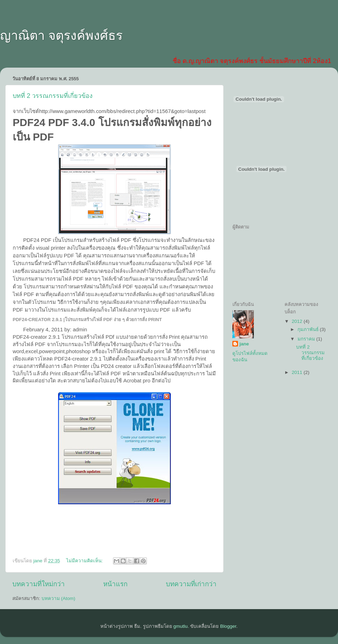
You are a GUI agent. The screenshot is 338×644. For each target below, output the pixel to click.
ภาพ (199, 287)
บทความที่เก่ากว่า (191, 584)
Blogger (228, 626)
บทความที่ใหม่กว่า (39, 584)
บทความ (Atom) (58, 598)
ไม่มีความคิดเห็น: (85, 561)
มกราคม (307, 339)
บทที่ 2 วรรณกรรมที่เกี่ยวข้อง (53, 96)
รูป (49, 256)
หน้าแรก (115, 584)
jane (244, 344)
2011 (298, 372)
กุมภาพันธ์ (309, 329)
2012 (298, 321)
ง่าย (94, 302)
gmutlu (180, 626)
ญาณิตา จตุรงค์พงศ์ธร (61, 35)
